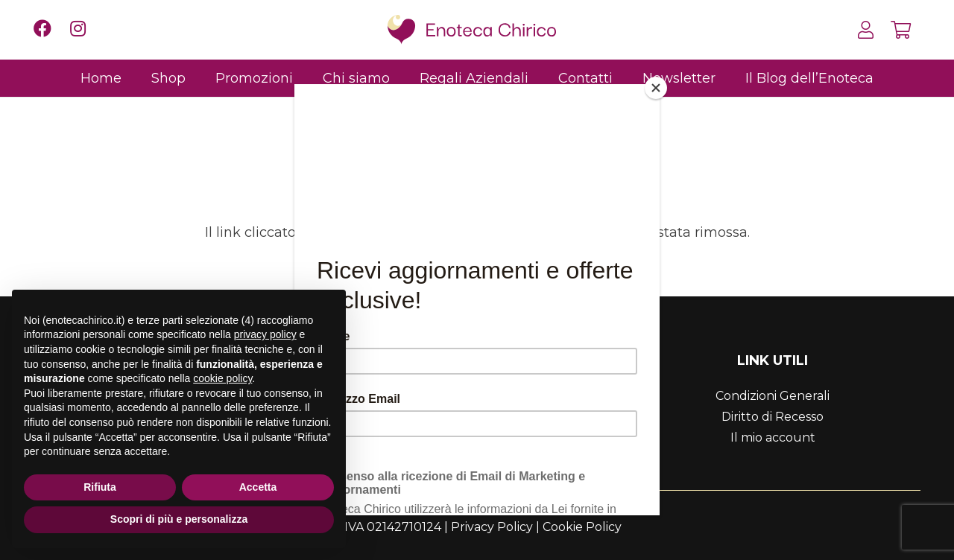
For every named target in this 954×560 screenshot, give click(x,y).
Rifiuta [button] (100, 487)
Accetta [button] (258, 487)
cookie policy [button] (222, 378)
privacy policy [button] (265, 334)
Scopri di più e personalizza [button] (179, 519)
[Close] (656, 88)
